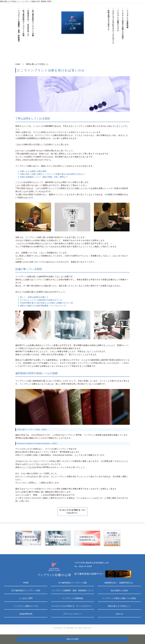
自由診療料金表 (26, 615)
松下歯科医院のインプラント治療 (73, 584)
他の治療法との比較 (119, 591)
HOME (18, 64)
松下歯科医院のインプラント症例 (26, 591)
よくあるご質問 (26, 599)
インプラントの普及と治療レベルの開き (119, 599)
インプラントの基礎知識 (73, 599)
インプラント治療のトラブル (26, 607)
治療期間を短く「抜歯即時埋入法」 (119, 584)
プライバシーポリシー (73, 615)
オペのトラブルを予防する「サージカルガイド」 (73, 513)
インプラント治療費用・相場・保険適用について (73, 591)
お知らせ (119, 615)
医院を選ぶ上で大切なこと (119, 607)
